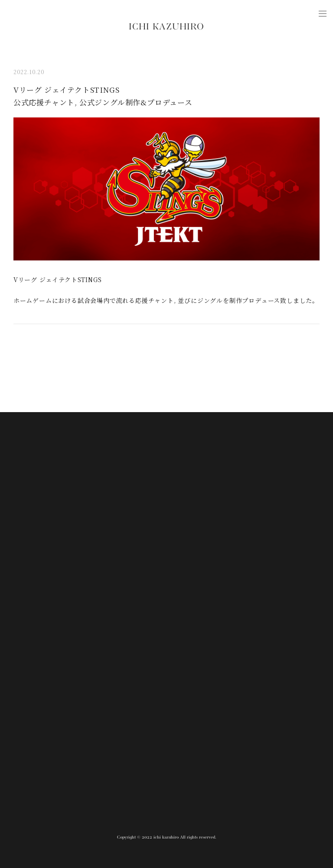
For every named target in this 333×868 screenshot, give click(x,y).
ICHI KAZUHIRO (166, 27)
